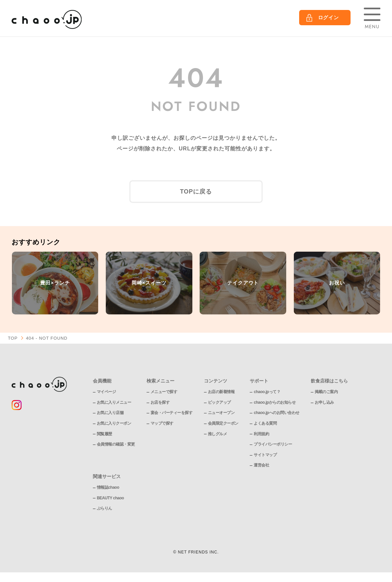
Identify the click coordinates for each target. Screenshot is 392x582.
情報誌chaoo (108, 487)
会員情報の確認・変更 (116, 444)
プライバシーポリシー (273, 444)
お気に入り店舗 (110, 413)
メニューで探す (164, 392)
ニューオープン (221, 413)
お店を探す (160, 402)
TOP (13, 338)
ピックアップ (219, 402)
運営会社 (261, 465)
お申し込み (324, 402)
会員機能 (102, 381)
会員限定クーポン (223, 423)
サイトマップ (265, 455)
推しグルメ (218, 434)
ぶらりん (104, 508)
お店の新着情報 (221, 392)
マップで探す (162, 423)
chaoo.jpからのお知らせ (275, 402)
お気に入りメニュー (114, 402)
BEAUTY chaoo (110, 498)
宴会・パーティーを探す (172, 413)
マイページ (106, 392)
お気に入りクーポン (114, 423)
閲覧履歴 (104, 434)
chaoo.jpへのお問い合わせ (276, 413)
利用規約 (261, 434)
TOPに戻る (196, 192)
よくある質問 (265, 423)
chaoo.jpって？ (267, 392)
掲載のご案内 (326, 392)
